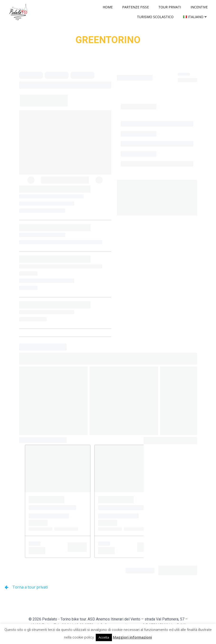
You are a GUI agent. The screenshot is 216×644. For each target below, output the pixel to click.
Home (108, 7)
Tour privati (170, 7)
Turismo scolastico (155, 17)
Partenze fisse (136, 7)
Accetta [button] (104, 637)
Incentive (199, 7)
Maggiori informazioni (132, 637)
